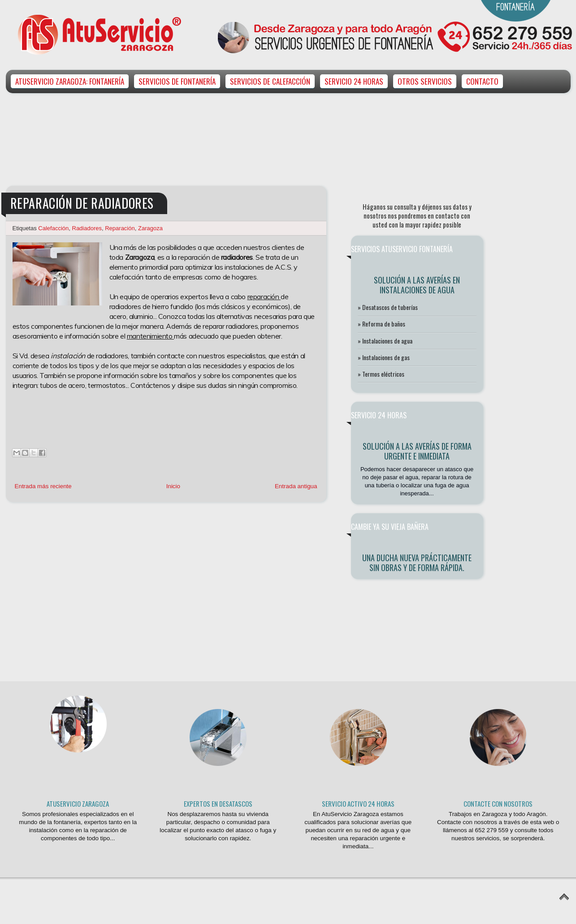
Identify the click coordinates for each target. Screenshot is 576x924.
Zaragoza (150, 228)
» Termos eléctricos (381, 374)
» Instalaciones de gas (384, 357)
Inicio (173, 486)
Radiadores (87, 228)
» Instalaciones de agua (385, 341)
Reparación (120, 228)
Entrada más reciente (43, 486)
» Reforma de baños (381, 324)
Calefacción (53, 228)
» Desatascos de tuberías (388, 307)
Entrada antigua (296, 486)
